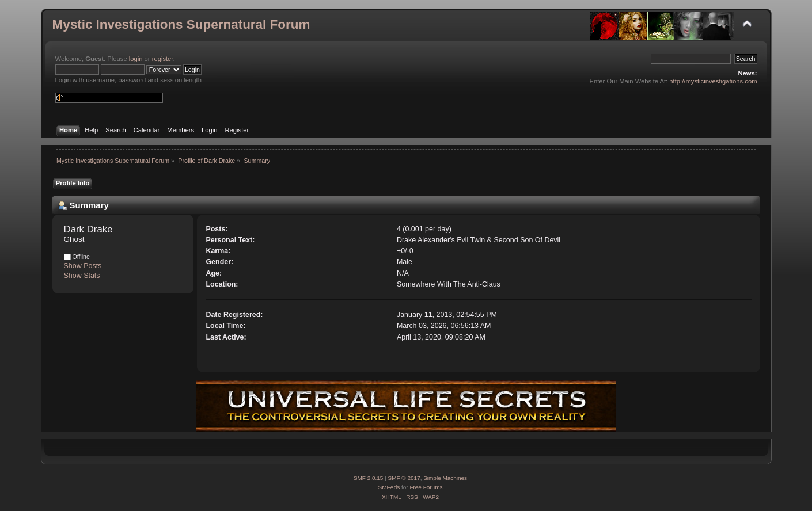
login (136, 59)
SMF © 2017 (404, 478)
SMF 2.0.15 (369, 478)
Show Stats (82, 276)
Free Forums (426, 487)
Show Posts (83, 266)
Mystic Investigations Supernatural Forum (181, 24)
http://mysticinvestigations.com (713, 81)
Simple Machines (445, 478)
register (163, 59)
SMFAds (389, 487)
